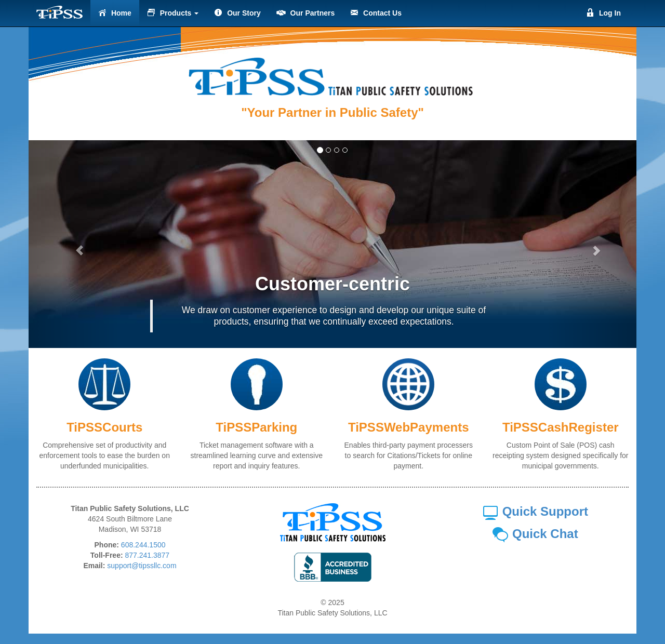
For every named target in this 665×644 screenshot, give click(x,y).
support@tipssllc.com (142, 566)
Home (115, 13)
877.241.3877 (148, 555)
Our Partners (305, 13)
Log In (603, 13)
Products (173, 13)
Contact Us (376, 13)
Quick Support (535, 511)
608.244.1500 (143, 545)
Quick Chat (535, 534)
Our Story (237, 13)
